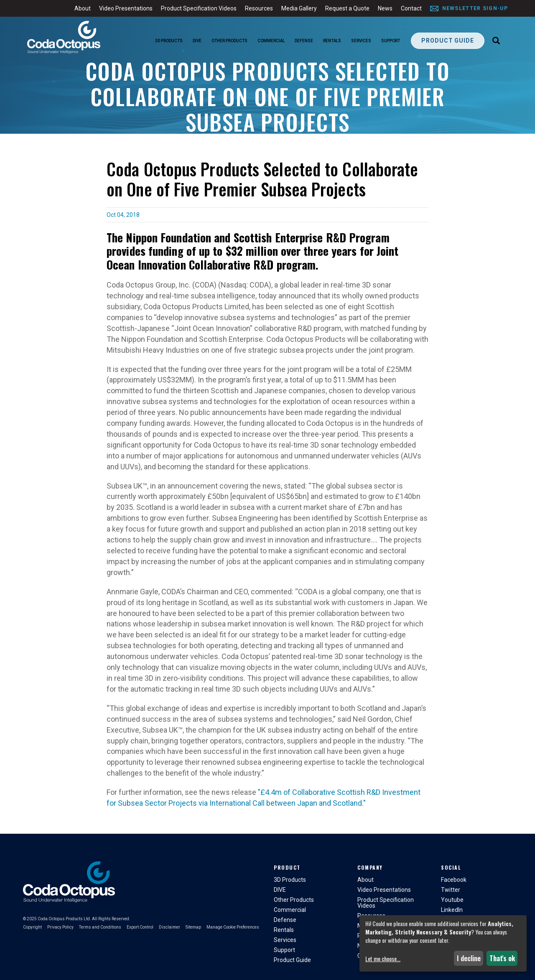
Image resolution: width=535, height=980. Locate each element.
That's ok (502, 958)
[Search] (496, 41)
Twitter (451, 890)
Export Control (140, 927)
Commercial (271, 41)
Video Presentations (126, 8)
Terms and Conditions (100, 927)
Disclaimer (169, 927)
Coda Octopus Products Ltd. (64, 919)
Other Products (229, 41)
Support (391, 41)
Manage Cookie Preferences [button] (233, 927)
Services (361, 41)
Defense (304, 41)
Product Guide (448, 41)
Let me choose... (383, 959)
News (385, 8)
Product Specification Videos (199, 8)
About (83, 8)
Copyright (32, 927)
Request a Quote (347, 8)
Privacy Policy (60, 927)
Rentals (332, 41)
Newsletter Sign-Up (475, 8)
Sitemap (193, 927)
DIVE (197, 41)
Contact (411, 8)
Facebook (454, 880)
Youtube (452, 900)
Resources (259, 8)
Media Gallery (299, 8)
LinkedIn (452, 910)
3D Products (169, 41)
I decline (469, 958)
